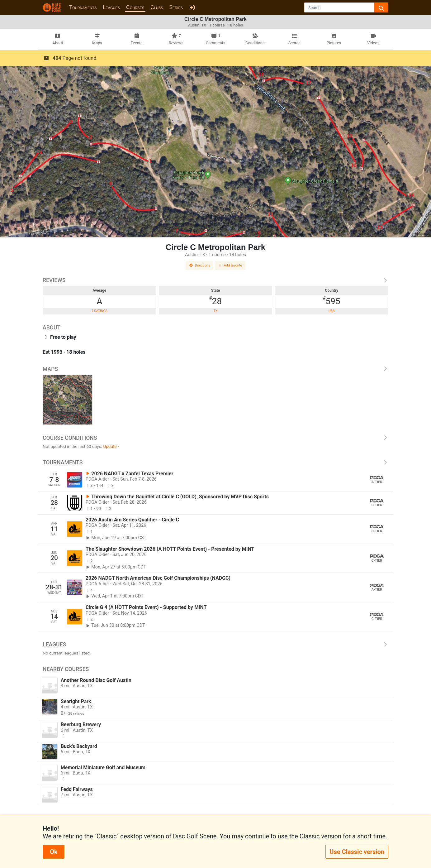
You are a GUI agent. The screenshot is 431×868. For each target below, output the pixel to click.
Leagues (111, 7)
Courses (135, 7)
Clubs (157, 7)
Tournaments (83, 7)
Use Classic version (357, 852)
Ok (54, 852)
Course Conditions (215, 438)
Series (176, 7)
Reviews (215, 280)
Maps (215, 369)
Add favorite (230, 265)
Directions (200, 265)
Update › (111, 446)
